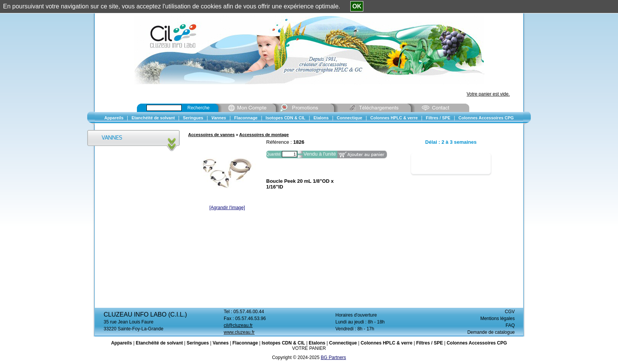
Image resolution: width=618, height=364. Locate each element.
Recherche (198, 108)
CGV (510, 312)
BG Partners (333, 357)
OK (357, 6)
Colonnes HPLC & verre (386, 343)
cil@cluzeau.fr (238, 325)
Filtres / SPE (429, 343)
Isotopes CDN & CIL (283, 343)
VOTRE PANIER (309, 348)
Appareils (121, 343)
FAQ (510, 325)
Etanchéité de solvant (159, 343)
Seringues (198, 343)
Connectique (343, 343)
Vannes (221, 343)
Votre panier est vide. (488, 94)
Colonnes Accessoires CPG (477, 343)
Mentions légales (498, 318)
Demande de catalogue (491, 332)
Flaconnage (245, 343)
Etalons (317, 343)
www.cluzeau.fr (239, 332)
